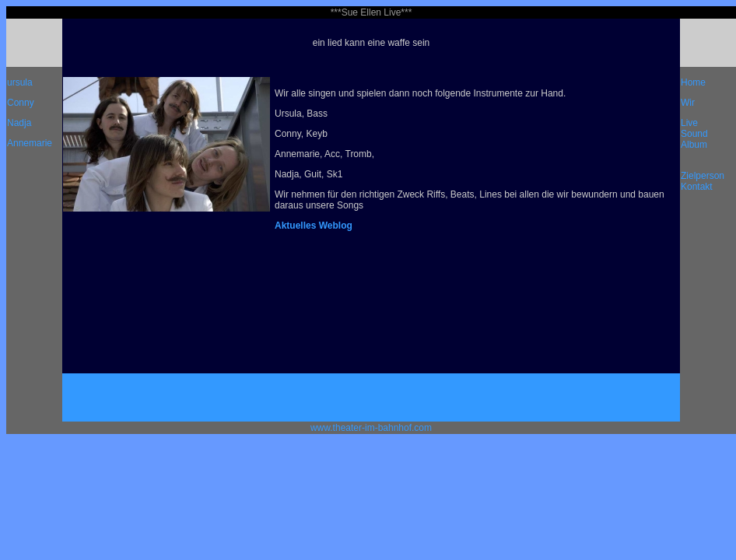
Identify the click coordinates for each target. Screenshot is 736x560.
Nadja (19, 123)
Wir (688, 103)
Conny (21, 103)
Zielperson (703, 176)
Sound (694, 134)
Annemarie (30, 143)
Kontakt (697, 187)
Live (689, 123)
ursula (20, 82)
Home (693, 82)
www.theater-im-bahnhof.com (371, 428)
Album (694, 145)
